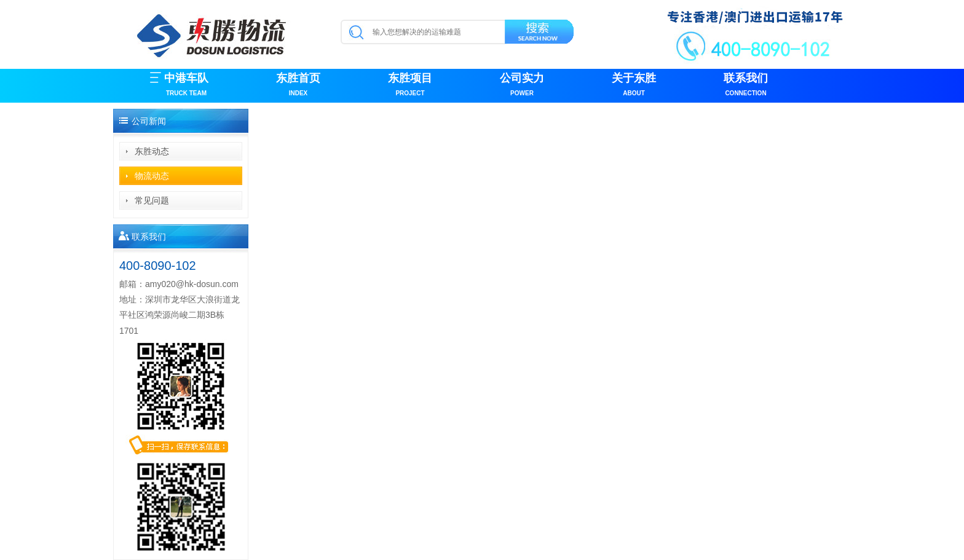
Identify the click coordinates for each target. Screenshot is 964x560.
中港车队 (186, 86)
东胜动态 (152, 151)
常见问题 (152, 200)
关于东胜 (634, 86)
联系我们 (746, 86)
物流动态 (152, 176)
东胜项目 (410, 86)
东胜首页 (298, 86)
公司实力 (522, 86)
